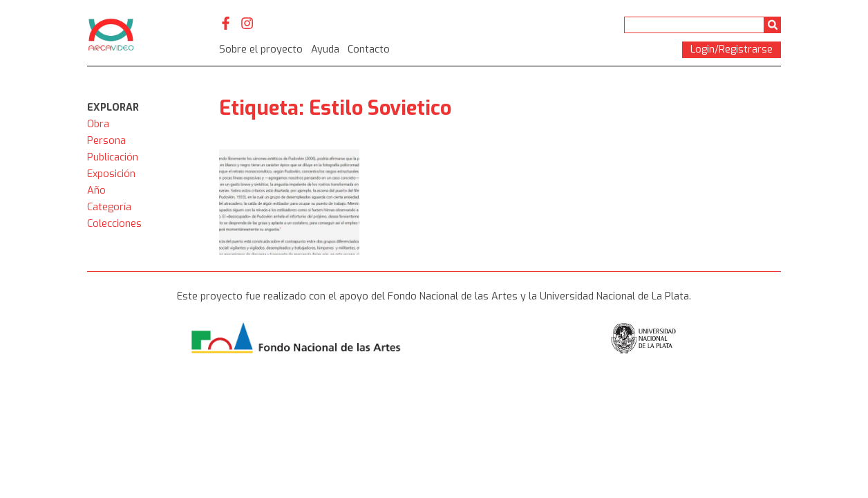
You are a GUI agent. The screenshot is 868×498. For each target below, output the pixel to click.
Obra (98, 124)
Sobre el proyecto (261, 49)
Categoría (109, 207)
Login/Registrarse (732, 49)
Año (96, 191)
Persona (106, 141)
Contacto (369, 49)
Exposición (111, 174)
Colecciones (114, 224)
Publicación (113, 157)
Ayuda (325, 49)
